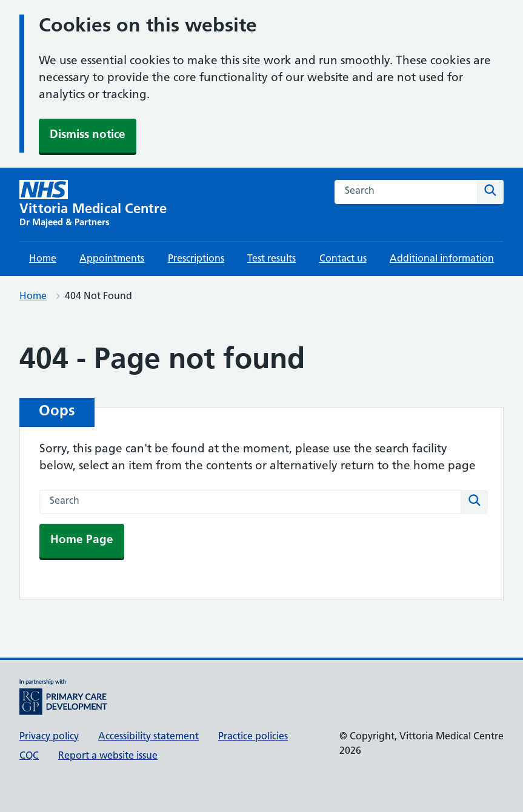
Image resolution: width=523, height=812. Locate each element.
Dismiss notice (88, 135)
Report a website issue (108, 756)
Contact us (343, 259)
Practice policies (253, 737)
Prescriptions (196, 259)
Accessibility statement (148, 737)
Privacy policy (49, 737)
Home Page (82, 540)
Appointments (112, 259)
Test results (271, 259)
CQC (29, 756)
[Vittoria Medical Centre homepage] (93, 205)
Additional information (442, 259)
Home (43, 259)
